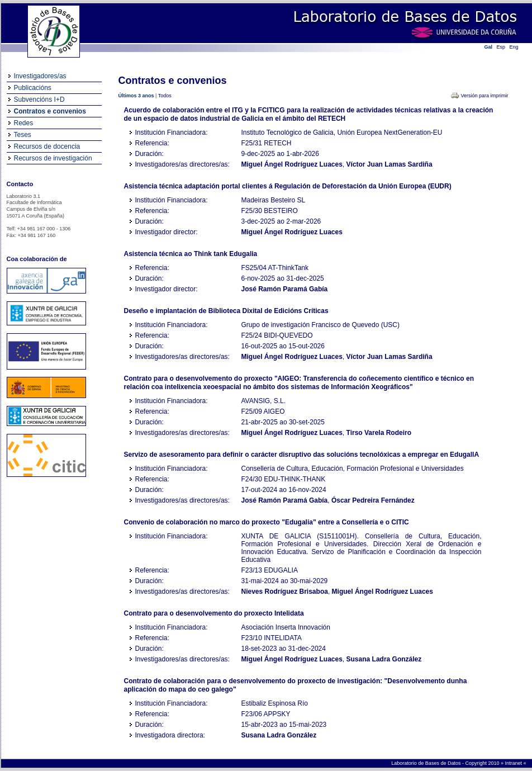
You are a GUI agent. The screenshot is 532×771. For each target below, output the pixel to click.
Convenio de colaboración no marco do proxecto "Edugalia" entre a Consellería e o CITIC (267, 522)
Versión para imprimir (484, 96)
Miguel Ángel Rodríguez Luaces (292, 164)
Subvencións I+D (39, 100)
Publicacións (33, 88)
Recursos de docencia (47, 146)
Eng (514, 47)
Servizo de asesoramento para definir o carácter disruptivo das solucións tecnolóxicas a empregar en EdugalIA (302, 455)
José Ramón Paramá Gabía (285, 289)
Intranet (514, 763)
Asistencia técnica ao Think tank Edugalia (191, 254)
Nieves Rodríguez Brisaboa (285, 592)
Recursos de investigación (53, 158)
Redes (24, 123)
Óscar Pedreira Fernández (373, 500)
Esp (501, 47)
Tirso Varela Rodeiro (379, 433)
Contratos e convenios (50, 111)
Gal (489, 47)
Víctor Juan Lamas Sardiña (389, 164)
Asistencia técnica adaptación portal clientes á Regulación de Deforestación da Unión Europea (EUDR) (288, 186)
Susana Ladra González (384, 659)
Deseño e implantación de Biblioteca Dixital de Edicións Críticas (226, 311)
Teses (23, 135)
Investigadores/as (40, 76)
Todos (165, 96)
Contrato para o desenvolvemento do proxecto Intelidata (214, 613)
